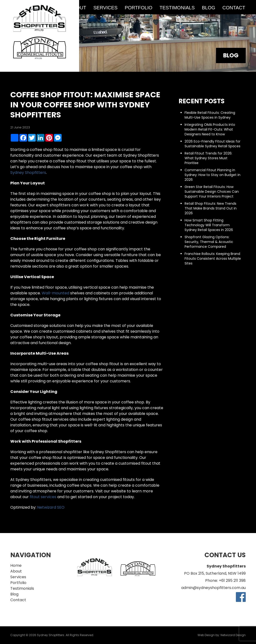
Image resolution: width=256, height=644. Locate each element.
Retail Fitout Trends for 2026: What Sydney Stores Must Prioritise (208, 158)
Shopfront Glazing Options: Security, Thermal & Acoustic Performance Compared (209, 242)
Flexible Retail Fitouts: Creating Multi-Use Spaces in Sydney (210, 115)
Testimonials (177, 8)
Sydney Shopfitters (28, 173)
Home (16, 565)
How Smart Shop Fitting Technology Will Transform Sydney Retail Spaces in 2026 (209, 225)
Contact (234, 8)
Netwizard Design (233, 635)
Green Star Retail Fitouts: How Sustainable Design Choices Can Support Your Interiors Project (212, 192)
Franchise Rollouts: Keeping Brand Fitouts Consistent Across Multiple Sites (213, 259)
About (16, 571)
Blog (209, 8)
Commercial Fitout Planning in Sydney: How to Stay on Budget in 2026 (212, 175)
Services (106, 8)
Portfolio (138, 8)
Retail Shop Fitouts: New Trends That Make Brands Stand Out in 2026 (211, 208)
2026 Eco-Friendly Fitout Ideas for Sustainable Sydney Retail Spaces (212, 144)
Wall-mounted (55, 293)
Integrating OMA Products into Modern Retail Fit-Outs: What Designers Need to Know (210, 129)
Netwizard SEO (51, 507)
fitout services (43, 497)
